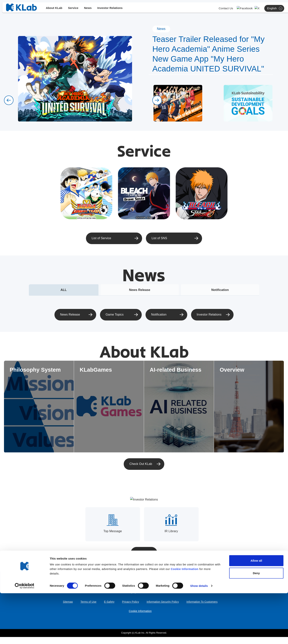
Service (76, 9)
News (91, 9)
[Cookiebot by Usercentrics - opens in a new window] (25, 637)
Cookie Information (185, 620)
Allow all (256, 611)
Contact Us (235, 10)
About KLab (56, 9)
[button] (9, 100)
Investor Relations (115, 9)
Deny (256, 624)
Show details (199, 637)
